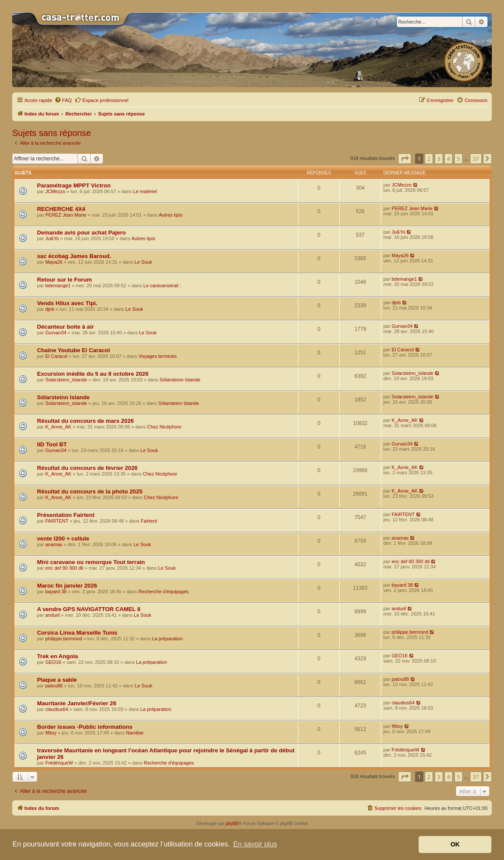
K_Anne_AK (58, 427)
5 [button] (458, 159)
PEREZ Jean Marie (66, 215)
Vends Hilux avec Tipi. (67, 303)
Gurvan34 (56, 333)
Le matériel (145, 191)
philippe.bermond (64, 639)
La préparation (167, 639)
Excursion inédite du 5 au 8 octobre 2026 (93, 374)
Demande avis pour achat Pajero (81, 233)
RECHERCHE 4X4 (61, 209)
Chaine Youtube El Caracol (73, 350)
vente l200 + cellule (63, 539)
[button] (405, 159)
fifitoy (51, 733)
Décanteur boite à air (65, 327)
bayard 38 (56, 591)
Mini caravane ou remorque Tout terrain (91, 562)
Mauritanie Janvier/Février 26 (77, 703)
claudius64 (57, 709)
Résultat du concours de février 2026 (87, 468)
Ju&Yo (52, 238)
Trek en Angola (58, 656)
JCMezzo (55, 191)
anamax (54, 544)
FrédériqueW (59, 763)
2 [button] (429, 159)
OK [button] (455, 844)
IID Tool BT (52, 444)
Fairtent (149, 521)
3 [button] (439, 159)
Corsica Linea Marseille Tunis (77, 633)
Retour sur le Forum (64, 280)
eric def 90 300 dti (64, 568)
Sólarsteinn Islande (180, 380)
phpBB (232, 824)
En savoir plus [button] (255, 844)
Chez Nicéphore (164, 427)
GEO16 (53, 662)
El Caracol (56, 356)
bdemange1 (58, 286)
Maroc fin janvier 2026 (67, 586)
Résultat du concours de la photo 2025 (90, 491)
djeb (50, 309)
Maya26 (54, 262)
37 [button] (476, 159)
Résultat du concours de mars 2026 (85, 421)
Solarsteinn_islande (66, 380)
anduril (52, 615)
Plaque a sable (57, 680)
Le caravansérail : (162, 286)
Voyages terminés (157, 356)
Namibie (135, 733)
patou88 (54, 686)
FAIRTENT (57, 521)
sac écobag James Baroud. (74, 256)
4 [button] (448, 159)
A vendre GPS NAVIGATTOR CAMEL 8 (89, 609)
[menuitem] (63, 100)
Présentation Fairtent (66, 515)
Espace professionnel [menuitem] (102, 100)
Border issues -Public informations (85, 727)
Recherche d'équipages (164, 591)
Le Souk (143, 262)
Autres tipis (170, 215)
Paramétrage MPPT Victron (74, 185)
